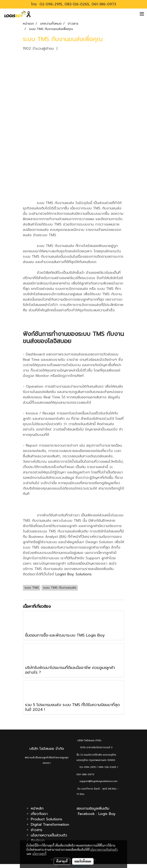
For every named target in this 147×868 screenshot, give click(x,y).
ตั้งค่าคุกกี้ (62, 861)
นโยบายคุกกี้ (39, 854)
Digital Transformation (50, 824)
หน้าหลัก (37, 808)
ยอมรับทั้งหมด (83, 861)
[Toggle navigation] (142, 14)
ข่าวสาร (37, 830)
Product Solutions (46, 819)
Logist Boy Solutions (73, 574)
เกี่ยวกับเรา (39, 814)
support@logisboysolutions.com (97, 781)
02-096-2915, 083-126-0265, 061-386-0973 (77, 4)
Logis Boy (107, 814)
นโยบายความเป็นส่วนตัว (49, 835)
